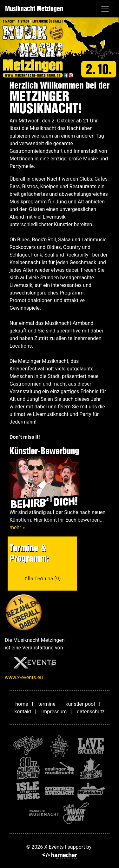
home (22, 704)
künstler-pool (80, 704)
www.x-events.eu (24, 677)
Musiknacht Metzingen (34, 9)
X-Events (54, 847)
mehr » (17, 527)
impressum (54, 712)
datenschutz (91, 712)
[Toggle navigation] (105, 9)
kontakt (23, 712)
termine (47, 704)
